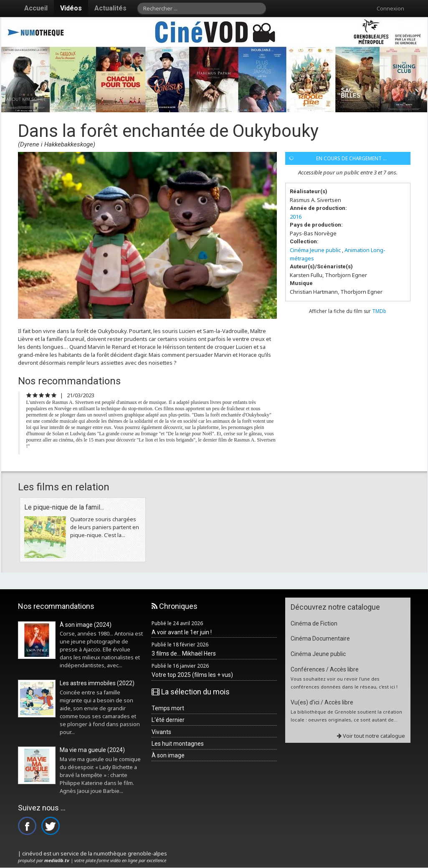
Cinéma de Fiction (314, 623)
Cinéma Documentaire (320, 638)
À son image (168, 755)
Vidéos (71, 8)
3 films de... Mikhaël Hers (184, 654)
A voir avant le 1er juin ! (182, 632)
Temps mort (168, 708)
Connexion (390, 8)
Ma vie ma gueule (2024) (92, 750)
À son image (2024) (86, 625)
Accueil (36, 8)
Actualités (110, 8)
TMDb (379, 311)
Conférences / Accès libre (325, 669)
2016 (296, 217)
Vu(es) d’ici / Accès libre (322, 702)
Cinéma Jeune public (315, 250)
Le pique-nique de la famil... (64, 507)
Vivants (161, 732)
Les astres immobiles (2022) (97, 683)
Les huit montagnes (178, 744)
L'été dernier (168, 720)
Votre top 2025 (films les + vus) (192, 675)
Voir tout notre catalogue (371, 736)
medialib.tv (57, 860)
